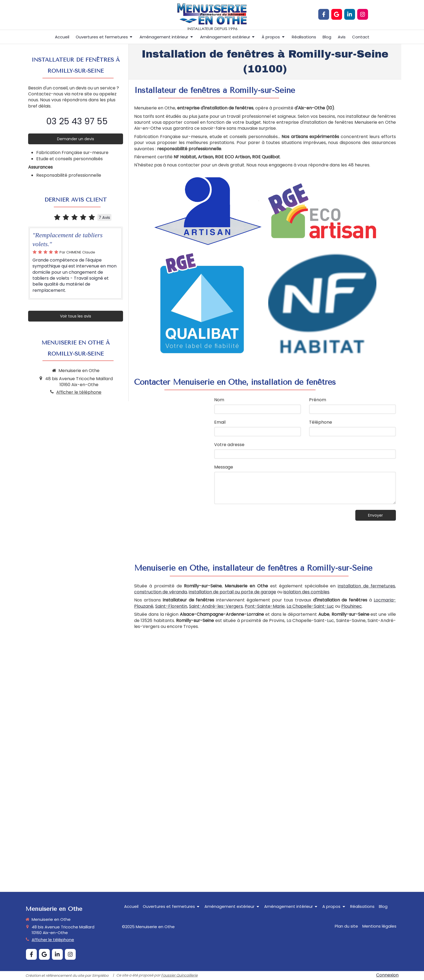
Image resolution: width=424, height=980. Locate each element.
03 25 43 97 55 (77, 121)
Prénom (318, 400)
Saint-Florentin (171, 606)
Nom (219, 400)
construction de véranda (160, 592)
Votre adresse (229, 445)
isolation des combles (306, 592)
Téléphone (321, 422)
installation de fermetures (366, 586)
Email (220, 422)
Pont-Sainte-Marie (265, 606)
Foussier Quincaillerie (179, 975)
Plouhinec (352, 606)
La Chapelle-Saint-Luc (310, 606)
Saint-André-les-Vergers (216, 606)
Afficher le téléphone (79, 392)
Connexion (387, 975)
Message (224, 467)
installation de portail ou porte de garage (232, 592)
